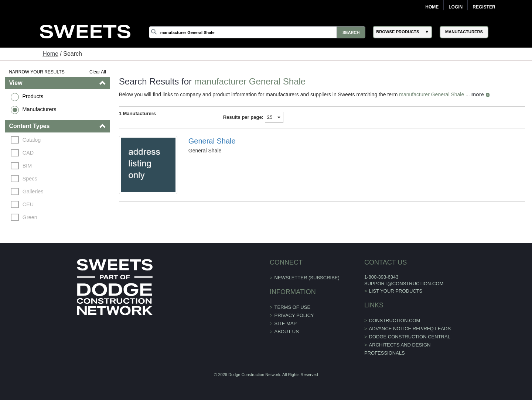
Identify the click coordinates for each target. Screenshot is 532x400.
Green (30, 217)
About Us (287, 332)
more (478, 94)
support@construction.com (404, 284)
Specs (30, 179)
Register (484, 7)
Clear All (98, 72)
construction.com (395, 320)
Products (33, 96)
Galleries (33, 192)
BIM (27, 166)
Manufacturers (39, 109)
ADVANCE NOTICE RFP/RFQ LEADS (410, 329)
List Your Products (396, 291)
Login (456, 7)
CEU (28, 204)
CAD (28, 153)
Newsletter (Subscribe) (307, 278)
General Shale (212, 141)
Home (432, 7)
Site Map (286, 323)
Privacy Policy (294, 315)
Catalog (32, 140)
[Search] (257, 32)
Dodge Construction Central (410, 337)
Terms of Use (293, 307)
